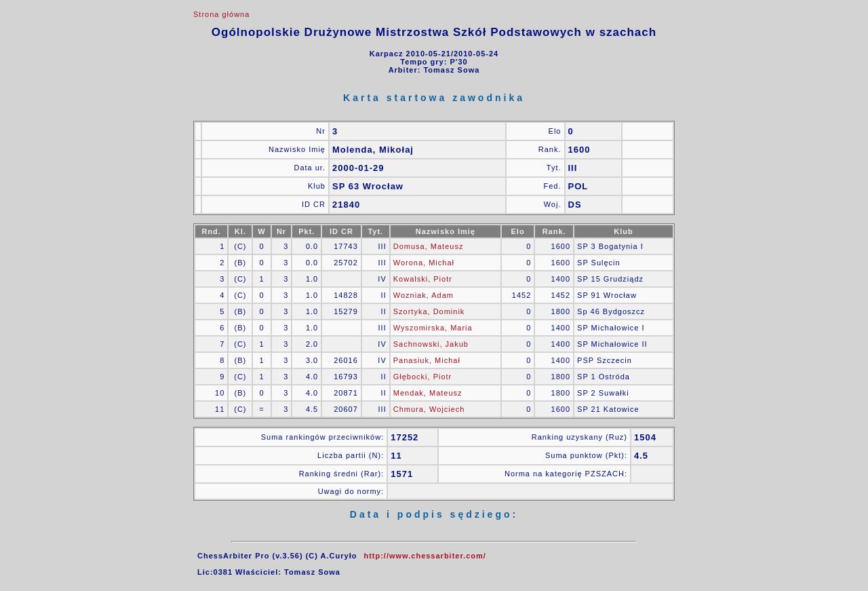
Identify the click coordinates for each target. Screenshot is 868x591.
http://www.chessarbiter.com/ (425, 556)
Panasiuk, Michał (427, 360)
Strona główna (221, 14)
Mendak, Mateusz (428, 393)
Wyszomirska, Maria (433, 328)
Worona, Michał (424, 263)
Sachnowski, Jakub (431, 344)
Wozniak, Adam (423, 295)
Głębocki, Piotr (423, 377)
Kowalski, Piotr (423, 279)
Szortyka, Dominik (429, 311)
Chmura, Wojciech (429, 409)
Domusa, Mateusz (429, 246)
